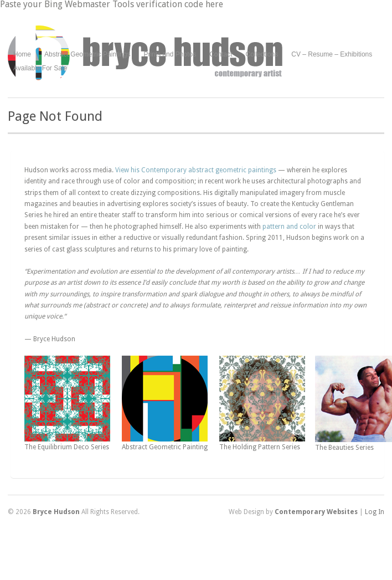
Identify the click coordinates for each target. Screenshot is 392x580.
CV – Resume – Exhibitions (332, 54)
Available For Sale (40, 68)
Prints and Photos (170, 55)
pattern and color (289, 227)
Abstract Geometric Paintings (87, 54)
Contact (221, 54)
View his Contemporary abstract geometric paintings (196, 170)
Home (22, 54)
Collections (262, 54)
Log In (375, 512)
